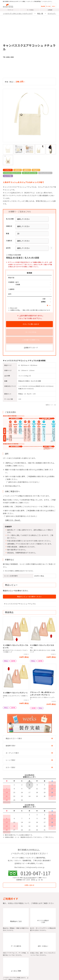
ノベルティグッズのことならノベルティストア (18, 13)
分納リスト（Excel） (13, 520)
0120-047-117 (36, 873)
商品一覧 (40, 13)
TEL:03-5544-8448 (29, 878)
